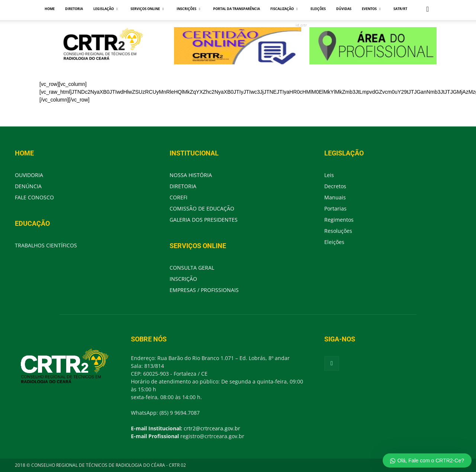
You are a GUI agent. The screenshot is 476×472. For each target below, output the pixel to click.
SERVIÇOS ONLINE (147, 9)
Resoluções (338, 231)
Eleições (334, 242)
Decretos (335, 186)
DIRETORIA (74, 9)
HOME (50, 9)
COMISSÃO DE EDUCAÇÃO (202, 208)
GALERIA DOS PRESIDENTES (204, 220)
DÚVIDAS (344, 9)
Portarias (335, 208)
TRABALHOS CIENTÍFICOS (46, 245)
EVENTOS (371, 9)
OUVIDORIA (29, 175)
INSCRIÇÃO (183, 279)
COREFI (178, 197)
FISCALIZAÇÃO (284, 9)
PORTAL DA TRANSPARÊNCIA (237, 9)
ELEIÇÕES (318, 9)
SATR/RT (400, 9)
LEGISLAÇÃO (105, 9)
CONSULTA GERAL (192, 268)
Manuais (335, 197)
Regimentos (339, 220)
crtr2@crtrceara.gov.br (212, 428)
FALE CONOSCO (34, 197)
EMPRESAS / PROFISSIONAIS (204, 290)
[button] (428, 9)
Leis (329, 175)
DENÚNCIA (28, 186)
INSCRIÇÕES (188, 9)
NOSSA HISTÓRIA (191, 175)
